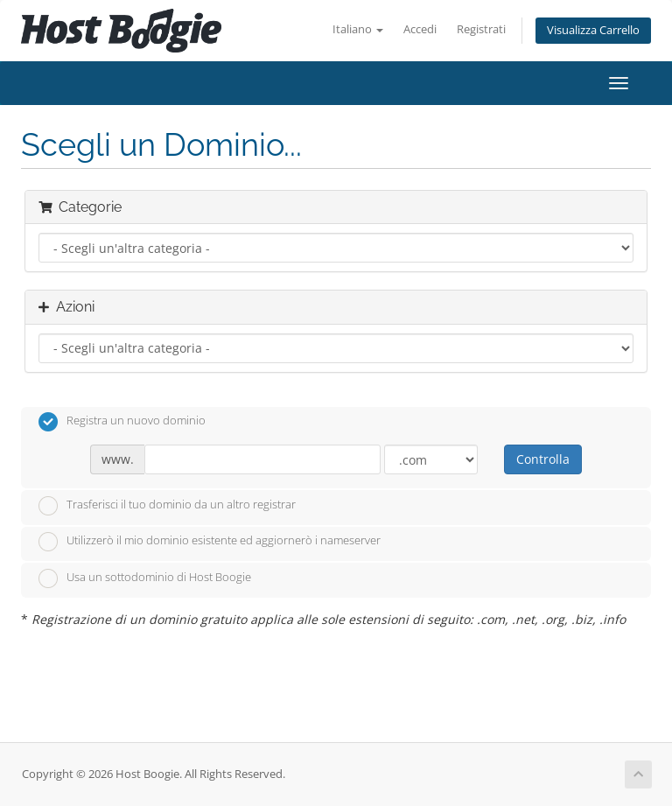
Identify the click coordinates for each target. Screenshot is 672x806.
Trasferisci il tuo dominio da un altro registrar (167, 506)
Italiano (358, 29)
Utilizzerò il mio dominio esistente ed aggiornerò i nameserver (210, 542)
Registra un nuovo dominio (122, 422)
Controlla (543, 459)
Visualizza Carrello (593, 30)
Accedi (420, 29)
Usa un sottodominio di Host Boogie (145, 578)
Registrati (481, 29)
